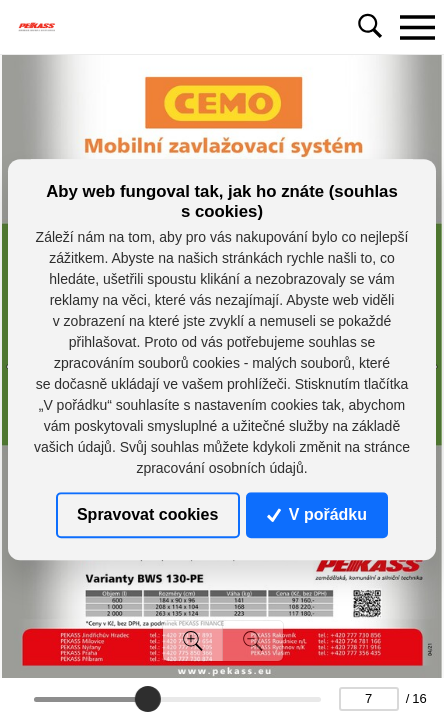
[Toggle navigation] (417, 27)
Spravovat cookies (147, 514)
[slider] (147, 699)
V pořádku (317, 514)
